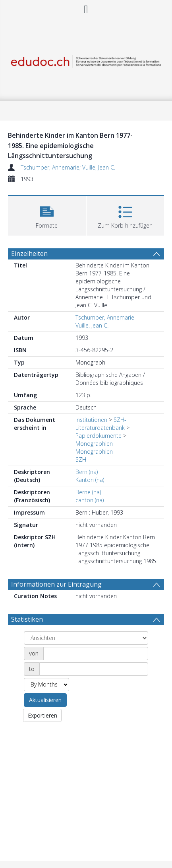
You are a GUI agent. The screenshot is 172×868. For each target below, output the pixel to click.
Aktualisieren (45, 700)
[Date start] (96, 653)
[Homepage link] (86, 59)
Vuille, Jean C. (99, 167)
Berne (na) (88, 492)
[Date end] (94, 669)
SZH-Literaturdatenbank (101, 424)
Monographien (94, 444)
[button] (47, 215)
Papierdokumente (99, 436)
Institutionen (91, 420)
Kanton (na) (90, 480)
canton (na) (90, 500)
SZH (81, 459)
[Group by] (86, 638)
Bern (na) (87, 472)
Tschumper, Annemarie (50, 167)
